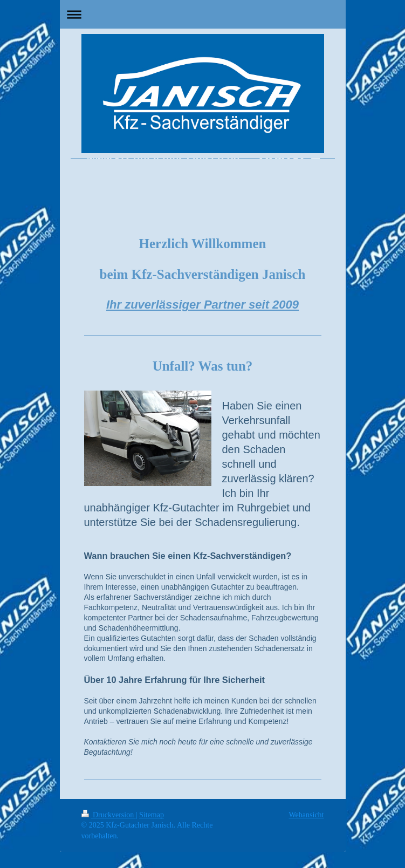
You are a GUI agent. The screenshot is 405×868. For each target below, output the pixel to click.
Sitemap (152, 815)
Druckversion (109, 815)
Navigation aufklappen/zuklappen (203, 14)
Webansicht (307, 815)
